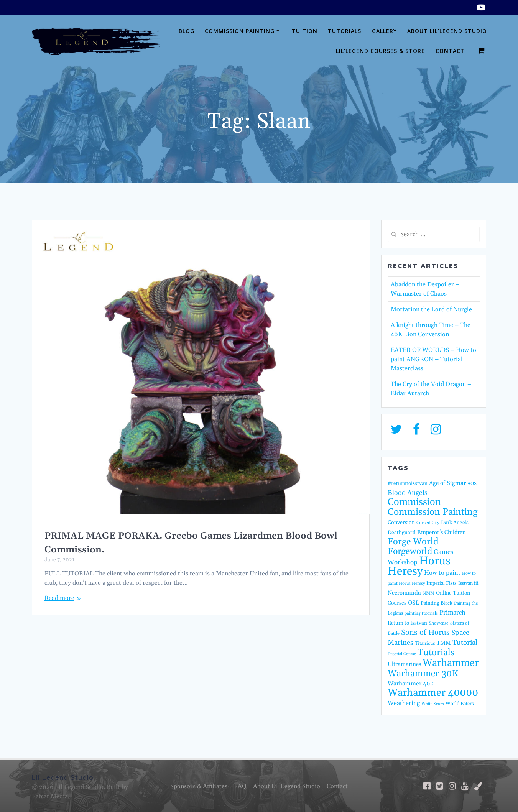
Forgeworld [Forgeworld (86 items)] (410, 551)
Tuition (305, 31)
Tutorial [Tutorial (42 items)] (465, 643)
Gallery (384, 31)
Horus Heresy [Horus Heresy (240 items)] (419, 566)
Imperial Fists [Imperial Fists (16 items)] (442, 583)
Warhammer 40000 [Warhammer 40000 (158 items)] (433, 693)
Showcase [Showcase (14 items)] (439, 623)
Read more (59, 598)
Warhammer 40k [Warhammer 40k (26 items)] (410, 684)
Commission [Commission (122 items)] (414, 502)
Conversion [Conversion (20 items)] (401, 523)
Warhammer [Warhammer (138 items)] (451, 663)
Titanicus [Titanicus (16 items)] (425, 643)
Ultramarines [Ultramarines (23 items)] (404, 664)
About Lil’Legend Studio (447, 31)
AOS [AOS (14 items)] (472, 484)
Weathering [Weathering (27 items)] (404, 703)
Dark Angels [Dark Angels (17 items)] (455, 523)
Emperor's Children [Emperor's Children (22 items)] (442, 532)
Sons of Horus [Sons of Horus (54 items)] (425, 633)
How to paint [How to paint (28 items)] (442, 573)
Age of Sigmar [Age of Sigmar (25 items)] (447, 483)
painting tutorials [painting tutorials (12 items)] (421, 613)
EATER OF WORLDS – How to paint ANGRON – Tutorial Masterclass (433, 359)
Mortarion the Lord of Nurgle (431, 309)
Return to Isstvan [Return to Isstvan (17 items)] (407, 623)
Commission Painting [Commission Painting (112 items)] (433, 512)
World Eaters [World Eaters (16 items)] (460, 704)
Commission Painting (240, 31)
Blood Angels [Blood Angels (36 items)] (408, 493)
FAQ (240, 786)
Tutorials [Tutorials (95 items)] (436, 653)
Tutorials (345, 31)
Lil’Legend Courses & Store (380, 51)
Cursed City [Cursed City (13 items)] (428, 523)
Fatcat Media (50, 796)
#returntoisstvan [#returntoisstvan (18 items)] (408, 483)
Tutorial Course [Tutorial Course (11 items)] (402, 654)
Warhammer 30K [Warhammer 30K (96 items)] (423, 674)
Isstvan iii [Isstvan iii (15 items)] (468, 583)
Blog (187, 31)
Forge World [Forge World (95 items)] (413, 542)
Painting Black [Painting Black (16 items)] (437, 603)
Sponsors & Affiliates (199, 786)
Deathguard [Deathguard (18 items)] (402, 533)
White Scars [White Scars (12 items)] (433, 704)
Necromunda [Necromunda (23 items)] (404, 593)
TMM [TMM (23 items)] (444, 643)
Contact (450, 51)
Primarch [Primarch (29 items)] (452, 613)
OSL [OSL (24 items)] (414, 603)
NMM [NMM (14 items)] (428, 593)
